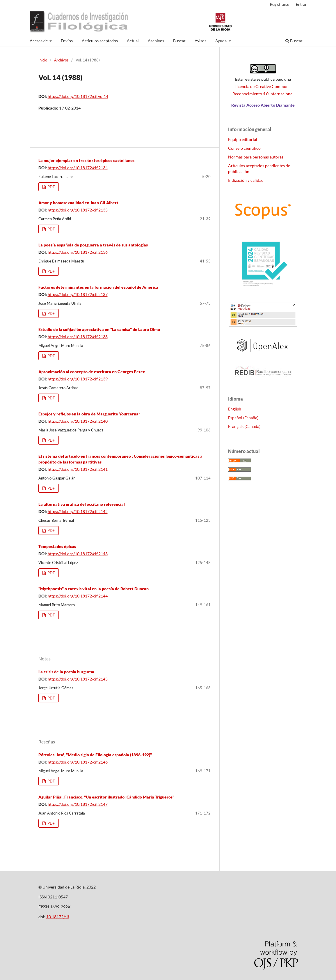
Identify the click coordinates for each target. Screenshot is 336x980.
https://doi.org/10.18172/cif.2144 (78, 596)
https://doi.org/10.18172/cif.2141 (78, 469)
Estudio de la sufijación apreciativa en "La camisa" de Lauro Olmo (99, 329)
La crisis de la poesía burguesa (66, 672)
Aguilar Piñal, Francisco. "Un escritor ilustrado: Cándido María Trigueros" (106, 797)
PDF (51, 187)
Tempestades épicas (57, 546)
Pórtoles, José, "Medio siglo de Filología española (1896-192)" (95, 755)
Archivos (156, 41)
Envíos (67, 41)
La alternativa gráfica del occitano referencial (82, 504)
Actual (133, 41)
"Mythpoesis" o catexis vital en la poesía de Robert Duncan (94, 589)
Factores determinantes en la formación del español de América (98, 287)
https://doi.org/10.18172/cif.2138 (78, 337)
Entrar (301, 4)
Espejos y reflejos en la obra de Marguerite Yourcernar (89, 414)
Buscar (179, 41)
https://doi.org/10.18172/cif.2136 (78, 252)
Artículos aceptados (100, 41)
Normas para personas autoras (256, 157)
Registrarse (280, 4)
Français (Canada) (244, 426)
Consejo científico (244, 148)
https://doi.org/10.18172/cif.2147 (78, 804)
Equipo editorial (243, 139)
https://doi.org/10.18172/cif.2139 (78, 379)
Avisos (200, 41)
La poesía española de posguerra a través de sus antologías (93, 245)
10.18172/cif (58, 917)
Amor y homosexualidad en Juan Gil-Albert (78, 203)
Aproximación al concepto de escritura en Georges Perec (92, 372)
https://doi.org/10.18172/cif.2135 (78, 210)
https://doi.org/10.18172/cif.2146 (78, 762)
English (235, 409)
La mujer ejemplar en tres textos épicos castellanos (86, 160)
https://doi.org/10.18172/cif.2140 (78, 421)
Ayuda (221, 41)
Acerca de (39, 41)
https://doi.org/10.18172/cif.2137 (78, 294)
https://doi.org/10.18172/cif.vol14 (78, 96)
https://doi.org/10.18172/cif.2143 (78, 554)
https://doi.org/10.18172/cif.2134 (78, 168)
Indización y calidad (246, 180)
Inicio (43, 60)
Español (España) (243, 418)
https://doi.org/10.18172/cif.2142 (78, 511)
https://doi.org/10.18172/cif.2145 (78, 679)
